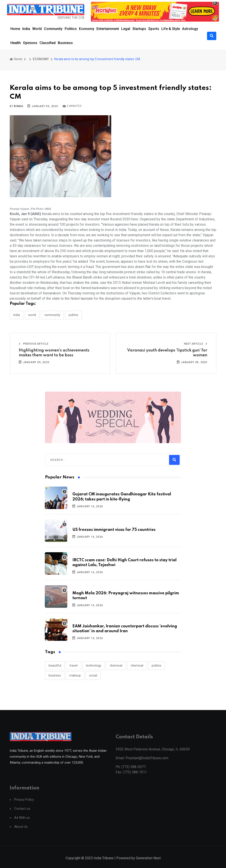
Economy (87, 29)
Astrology (190, 29)
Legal (126, 29)
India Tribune (104, 863)
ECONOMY (41, 59)
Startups (139, 29)
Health (16, 43)
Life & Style (171, 29)
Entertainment (108, 29)
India (26, 29)
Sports (154, 29)
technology (94, 665)
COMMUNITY (52, 315)
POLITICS (73, 315)
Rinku (18, 106)
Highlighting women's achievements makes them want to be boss (54, 353)
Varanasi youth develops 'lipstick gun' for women (167, 353)
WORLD (32, 315)
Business (65, 43)
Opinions (30, 43)
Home (15, 29)
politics (156, 665)
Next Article (196, 344)
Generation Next (148, 863)
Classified (48, 43)
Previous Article (34, 344)
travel (73, 665)
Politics (71, 29)
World (37, 29)
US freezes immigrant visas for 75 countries (114, 530)
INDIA (17, 315)
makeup (75, 675)
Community (53, 29)
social (93, 675)
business (55, 675)
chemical (116, 665)
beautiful (55, 665)
